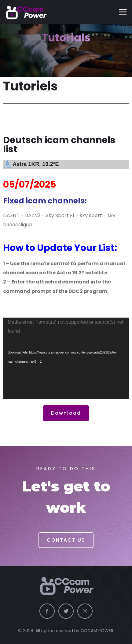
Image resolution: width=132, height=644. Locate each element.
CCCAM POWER (97, 631)
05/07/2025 (29, 185)
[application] (66, 358)
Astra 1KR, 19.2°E (36, 164)
